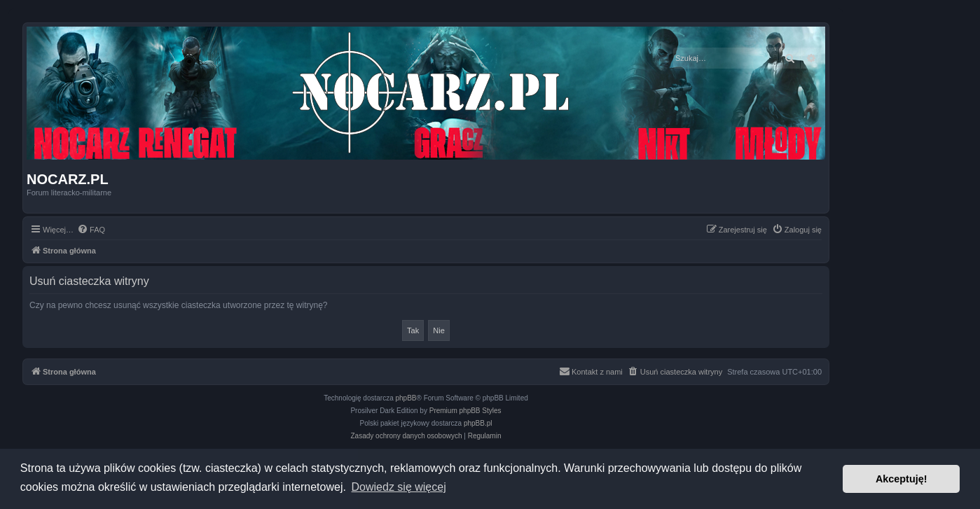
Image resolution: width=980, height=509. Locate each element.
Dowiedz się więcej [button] (399, 487)
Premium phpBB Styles (465, 411)
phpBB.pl (478, 423)
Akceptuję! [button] (902, 479)
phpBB (406, 398)
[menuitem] (91, 230)
